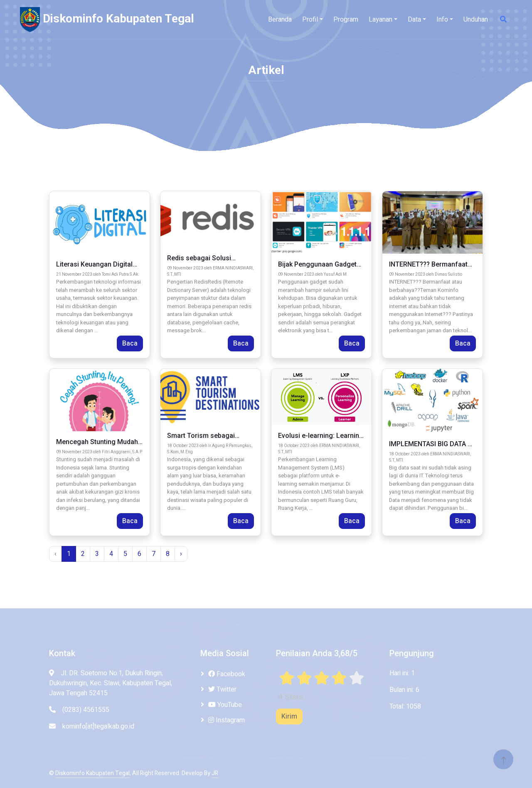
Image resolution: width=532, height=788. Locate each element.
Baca (130, 343)
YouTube (225, 705)
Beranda (280, 20)
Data (414, 20)
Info (442, 20)
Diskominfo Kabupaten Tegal (92, 773)
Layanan (381, 20)
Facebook (227, 674)
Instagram (227, 720)
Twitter (222, 689)
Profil (310, 20)
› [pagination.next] (181, 554)
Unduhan (476, 20)
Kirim (289, 716)
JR (215, 773)
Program (346, 20)
